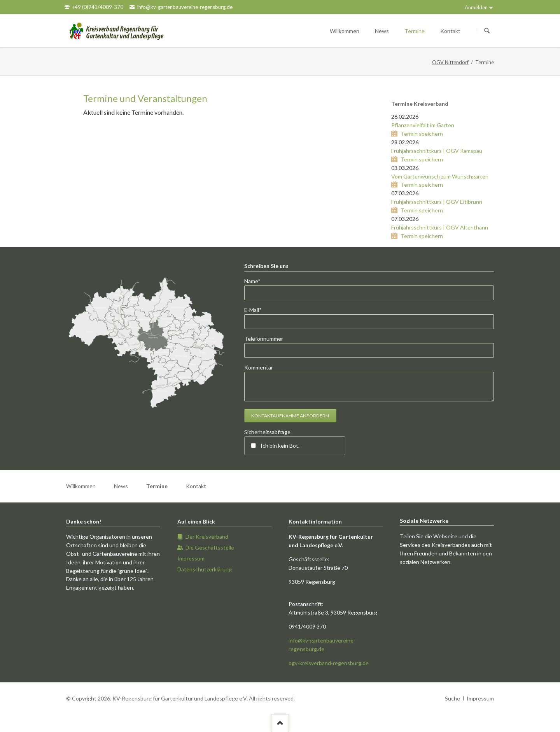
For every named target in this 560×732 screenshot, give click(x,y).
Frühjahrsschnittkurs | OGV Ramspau (437, 151)
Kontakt (196, 486)
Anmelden (476, 7)
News (121, 486)
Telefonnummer (264, 339)
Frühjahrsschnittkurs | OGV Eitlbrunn (437, 202)
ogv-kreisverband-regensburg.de (329, 663)
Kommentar (259, 367)
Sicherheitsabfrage (267, 432)
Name (257, 281)
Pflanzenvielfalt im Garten (423, 125)
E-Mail (257, 309)
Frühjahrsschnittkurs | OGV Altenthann (440, 227)
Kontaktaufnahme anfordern (290, 416)
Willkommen (81, 486)
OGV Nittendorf (450, 62)
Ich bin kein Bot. (280, 446)
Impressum (480, 698)
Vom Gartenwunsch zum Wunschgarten (440, 176)
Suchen (487, 31)
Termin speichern (422, 134)
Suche (452, 698)
